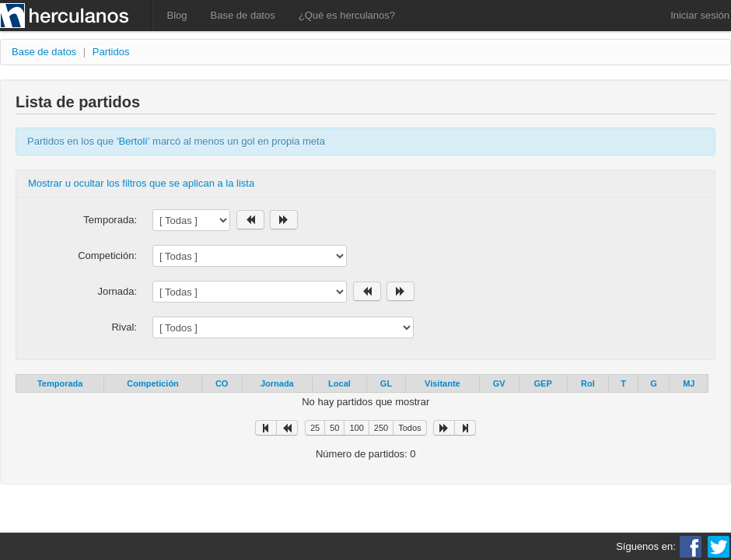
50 (334, 428)
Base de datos (243, 15)
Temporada (60, 383)
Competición (153, 383)
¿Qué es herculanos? (347, 15)
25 (315, 428)
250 (381, 428)
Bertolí (133, 141)
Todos (409, 428)
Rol (588, 383)
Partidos (111, 52)
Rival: (124, 327)
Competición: (107, 255)
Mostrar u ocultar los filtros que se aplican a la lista (141, 183)
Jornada (277, 383)
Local (339, 383)
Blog (177, 15)
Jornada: (117, 291)
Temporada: (110, 220)
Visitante (442, 383)
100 (356, 428)
